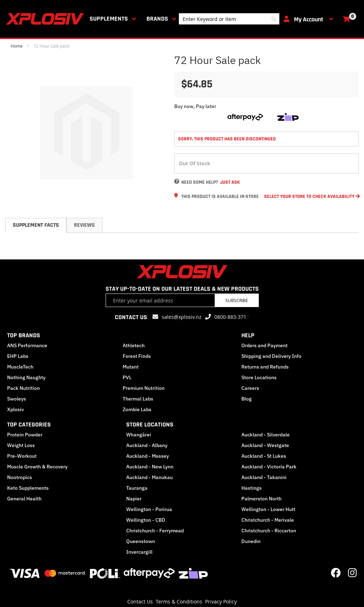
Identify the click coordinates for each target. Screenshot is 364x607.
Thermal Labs (138, 399)
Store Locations (259, 377)
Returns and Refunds (265, 367)
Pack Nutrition (23, 388)
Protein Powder (25, 435)
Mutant (131, 367)
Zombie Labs (137, 409)
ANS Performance (27, 345)
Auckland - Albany (147, 445)
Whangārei (139, 435)
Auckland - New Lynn (150, 467)
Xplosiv (15, 409)
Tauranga (137, 488)
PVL (127, 377)
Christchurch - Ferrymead (155, 531)
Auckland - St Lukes (264, 456)
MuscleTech (20, 367)
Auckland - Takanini (264, 477)
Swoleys (17, 399)
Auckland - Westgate (265, 445)
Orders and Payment (264, 345)
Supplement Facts (36, 225)
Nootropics (20, 477)
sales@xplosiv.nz (182, 317)
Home (17, 46)
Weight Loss (21, 445)
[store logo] (46, 19)
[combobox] (229, 19)
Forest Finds (137, 356)
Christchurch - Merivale (268, 520)
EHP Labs (18, 356)
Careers (250, 388)
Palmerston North (261, 499)
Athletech (134, 345)
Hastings (251, 488)
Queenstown (141, 541)
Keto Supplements (28, 488)
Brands (157, 19)
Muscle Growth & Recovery (37, 467)
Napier (134, 499)
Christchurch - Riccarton (269, 531)
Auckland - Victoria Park (269, 467)
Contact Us (140, 601)
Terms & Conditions (179, 601)
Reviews (84, 225)
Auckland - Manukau (149, 477)
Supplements (109, 19)
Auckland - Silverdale (266, 435)
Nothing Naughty (26, 377)
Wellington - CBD (146, 520)
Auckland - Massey (148, 456)
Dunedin (251, 541)
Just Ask (230, 182)
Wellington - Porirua (149, 509)
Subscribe (237, 300)
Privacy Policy (221, 601)
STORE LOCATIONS (150, 425)
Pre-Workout (22, 456)
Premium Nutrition (144, 388)
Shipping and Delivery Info (271, 356)
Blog (247, 399)
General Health (24, 499)
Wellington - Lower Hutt (268, 509)
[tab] (36, 225)
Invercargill (139, 552)
